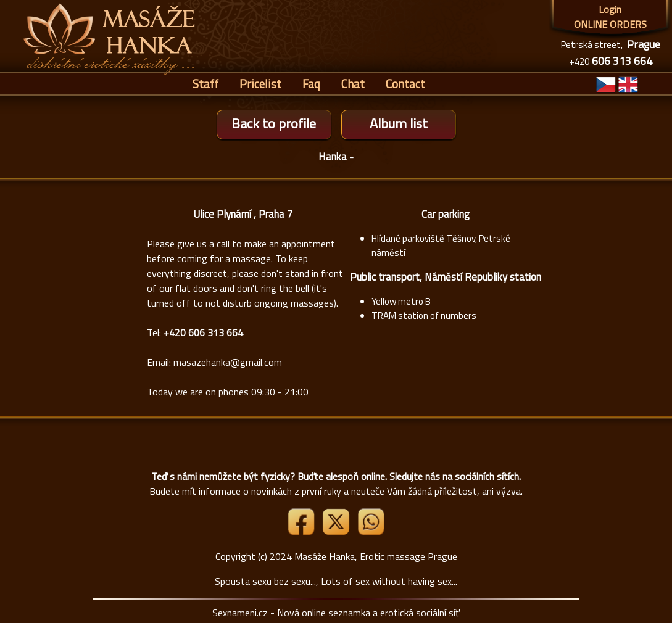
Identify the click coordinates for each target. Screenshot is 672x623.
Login (610, 9)
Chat (353, 84)
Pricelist (260, 84)
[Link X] (337, 532)
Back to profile (274, 123)
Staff (205, 84)
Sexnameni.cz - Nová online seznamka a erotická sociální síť (336, 613)
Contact (405, 84)
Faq (311, 84)
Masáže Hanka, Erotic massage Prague (376, 556)
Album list (399, 123)
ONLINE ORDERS (610, 24)
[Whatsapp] (371, 532)
